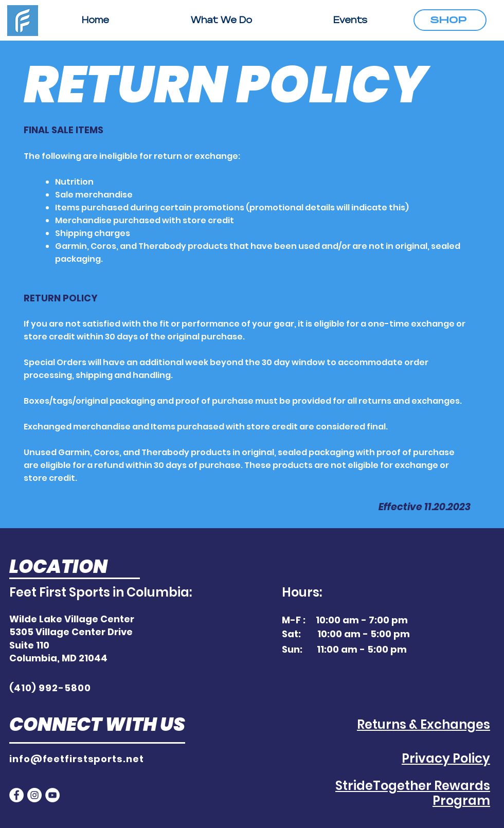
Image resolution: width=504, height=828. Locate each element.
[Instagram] (34, 795)
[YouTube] (52, 795)
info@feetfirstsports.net (77, 759)
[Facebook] (16, 795)
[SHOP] (450, 20)
